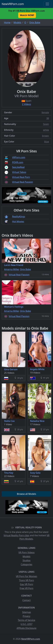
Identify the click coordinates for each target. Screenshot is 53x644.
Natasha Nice (37, 421)
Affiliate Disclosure (26, 628)
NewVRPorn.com (13, 4)
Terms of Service (26, 620)
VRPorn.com (19, 157)
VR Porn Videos (27, 552)
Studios (27, 560)
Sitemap (27, 612)
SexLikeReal (18, 167)
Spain (46, 124)
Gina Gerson (11, 369)
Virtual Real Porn (21, 177)
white (46, 130)
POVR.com (18, 162)
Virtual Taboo (19, 172)
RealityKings (19, 216)
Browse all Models (27, 494)
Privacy (26, 616)
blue (47, 142)
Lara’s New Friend (14, 265)
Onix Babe (25, 269)
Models (26, 556)
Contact (27, 600)
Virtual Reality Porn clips (16, 535)
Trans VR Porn (26, 580)
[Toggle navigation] (47, 4)
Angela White (37, 369)
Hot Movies (18, 221)
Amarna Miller (11, 269)
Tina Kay (9, 473)
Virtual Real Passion (23, 182)
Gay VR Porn (26, 584)
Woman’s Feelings (14, 307)
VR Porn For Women (26, 576)
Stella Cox (9, 421)
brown (46, 136)
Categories (26, 564)
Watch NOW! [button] (27, 15)
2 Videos (26, 104)
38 (48, 118)
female (45, 112)
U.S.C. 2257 (26, 624)
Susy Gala (35, 473)
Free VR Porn (26, 588)
